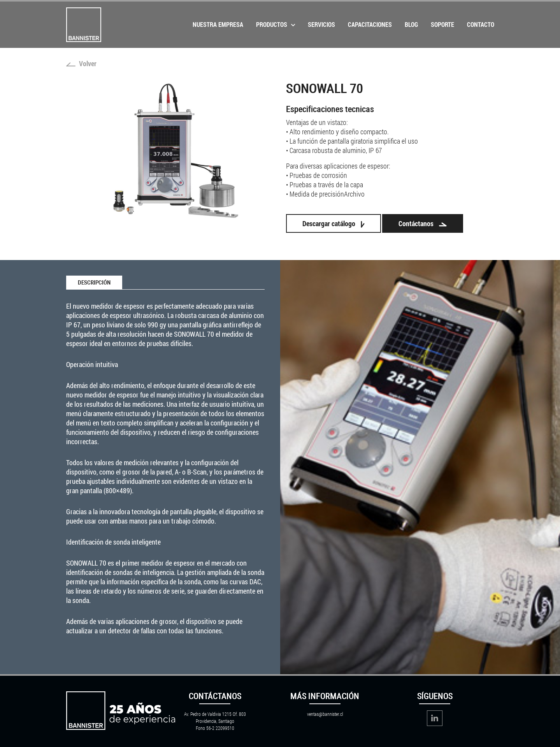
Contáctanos (423, 223)
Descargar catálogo (334, 223)
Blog (411, 24)
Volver (81, 63)
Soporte (442, 24)
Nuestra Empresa (218, 24)
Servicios (321, 24)
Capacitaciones (370, 24)
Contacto (481, 24)
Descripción (94, 283)
